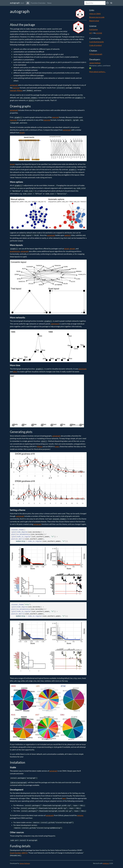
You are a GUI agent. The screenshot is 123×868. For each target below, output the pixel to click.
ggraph (72, 249)
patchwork (55, 324)
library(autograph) (19, 783)
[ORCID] (90, 68)
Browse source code (97, 17)
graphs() (48, 321)
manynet (16, 88)
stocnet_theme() (60, 519)
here (64, 798)
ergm (57, 446)
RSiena (19, 90)
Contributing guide (96, 42)
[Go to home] (28, 3)
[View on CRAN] (111, 3)
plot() (32, 101)
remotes (80, 815)
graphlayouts (15, 251)
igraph (22, 132)
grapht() (40, 369)
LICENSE (99, 33)
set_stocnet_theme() (29, 98)
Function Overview (38, 3)
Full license (93, 29)
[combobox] (95, 3)
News (49, 3)
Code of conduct (96, 45)
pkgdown (106, 863)
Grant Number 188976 (19, 853)
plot (14, 532)
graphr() (79, 98)
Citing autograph (96, 54)
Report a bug (94, 21)
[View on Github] (107, 3)
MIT (91, 33)
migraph (13, 90)
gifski (15, 371)
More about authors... (97, 72)
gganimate (83, 369)
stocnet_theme (17, 530)
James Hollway (95, 63)
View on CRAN (95, 14)
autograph (15, 3)
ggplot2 (68, 235)
